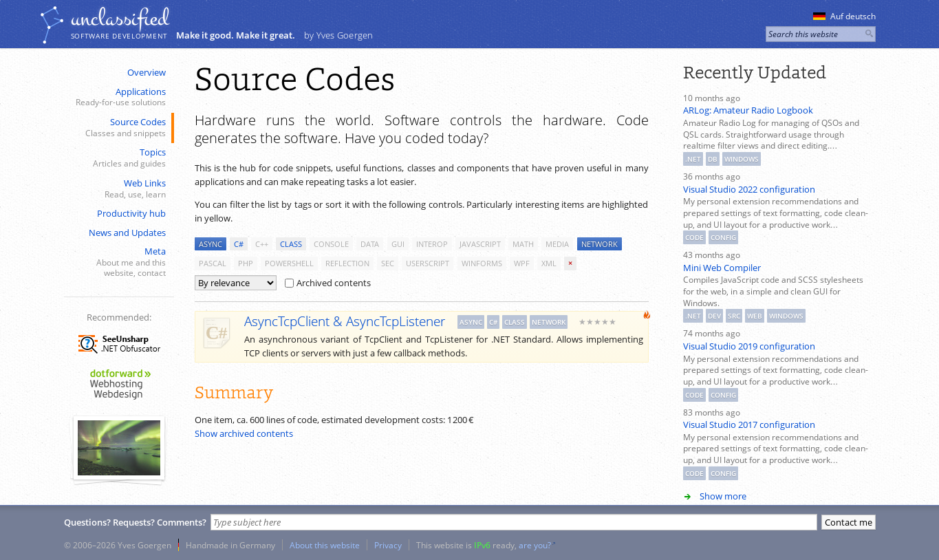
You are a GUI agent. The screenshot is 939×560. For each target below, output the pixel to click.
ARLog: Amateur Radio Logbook (748, 110)
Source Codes (118, 128)
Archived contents (328, 283)
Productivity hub (131, 213)
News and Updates (127, 233)
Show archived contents (244, 433)
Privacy (388, 545)
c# (239, 244)
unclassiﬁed (120, 19)
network (600, 244)
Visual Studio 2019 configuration (749, 346)
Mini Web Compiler (722, 268)
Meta (118, 262)
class (291, 244)
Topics (118, 158)
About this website (325, 545)
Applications (118, 97)
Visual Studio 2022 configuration (749, 189)
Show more (723, 496)
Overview (147, 72)
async (211, 244)
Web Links (118, 189)
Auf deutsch (844, 16)
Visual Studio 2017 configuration (749, 424)
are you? (535, 545)
